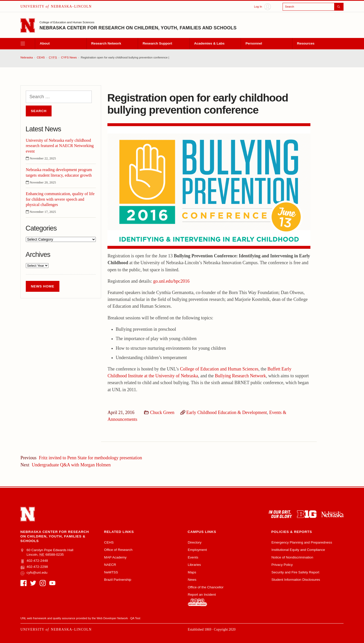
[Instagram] (43, 583)
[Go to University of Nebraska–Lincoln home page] (28, 25)
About (45, 43)
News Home (43, 286)
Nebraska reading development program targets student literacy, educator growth (59, 172)
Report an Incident (202, 600)
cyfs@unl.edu (34, 573)
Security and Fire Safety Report (295, 572)
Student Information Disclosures (296, 580)
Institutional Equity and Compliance (298, 550)
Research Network (106, 43)
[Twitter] (33, 583)
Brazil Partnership (118, 580)
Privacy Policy (282, 565)
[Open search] (313, 7)
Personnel (254, 43)
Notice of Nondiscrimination (292, 557)
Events (193, 557)
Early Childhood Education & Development (227, 412)
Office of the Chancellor (206, 587)
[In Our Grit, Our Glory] (280, 514)
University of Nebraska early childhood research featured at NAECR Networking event (60, 146)
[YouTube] (52, 583)
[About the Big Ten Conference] (307, 514)
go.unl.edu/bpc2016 (171, 281)
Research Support (157, 43)
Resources (306, 43)
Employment (197, 550)
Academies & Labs (209, 43)
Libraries (194, 565)
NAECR (110, 565)
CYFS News (69, 57)
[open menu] (28, 44)
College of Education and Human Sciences (67, 22)
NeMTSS (111, 572)
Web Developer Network (112, 618)
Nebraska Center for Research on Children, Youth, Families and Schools (138, 28)
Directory (195, 542)
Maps (192, 572)
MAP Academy (115, 557)
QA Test (135, 618)
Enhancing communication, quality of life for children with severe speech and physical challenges (60, 199)
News (192, 580)
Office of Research (118, 550)
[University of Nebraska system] (332, 514)
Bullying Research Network (240, 376)
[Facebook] (24, 583)
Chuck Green (162, 412)
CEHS (41, 57)
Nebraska (27, 57)
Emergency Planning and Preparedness (302, 542)
